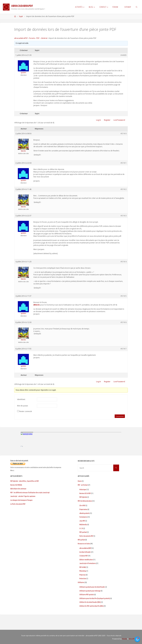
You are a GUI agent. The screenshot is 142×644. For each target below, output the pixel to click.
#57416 (124, 322)
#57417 (124, 349)
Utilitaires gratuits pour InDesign (90, 591)
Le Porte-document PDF (18, 504)
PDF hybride (83, 497)
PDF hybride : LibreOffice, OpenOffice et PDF (25, 481)
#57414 (124, 262)
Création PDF (84, 556)
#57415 (124, 296)
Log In (98, 120)
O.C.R (81, 528)
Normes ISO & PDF (85, 493)
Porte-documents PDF (86, 536)
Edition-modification (86, 560)
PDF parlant (83, 532)
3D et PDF (82, 505)
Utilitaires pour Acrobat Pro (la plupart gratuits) (95, 598)
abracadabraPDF (21, 38)
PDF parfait (81, 540)
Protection (83, 579)
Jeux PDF (82, 521)
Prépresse (83, 575)
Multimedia (83, 525)
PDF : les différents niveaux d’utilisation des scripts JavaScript (30, 493)
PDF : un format (83, 485)
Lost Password (119, 120)
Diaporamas (83, 509)
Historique (83, 489)
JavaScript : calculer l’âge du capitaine (23, 496)
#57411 (124, 163)
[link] (137, 7)
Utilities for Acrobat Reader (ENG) (90, 602)
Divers (80, 481)
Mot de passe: (23, 406)
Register (107, 120)
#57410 (124, 134)
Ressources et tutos (84, 544)
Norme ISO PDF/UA (16, 485)
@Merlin (37, 305)
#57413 (124, 216)
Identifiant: (21, 399)
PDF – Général (42, 38)
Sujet (21, 16)
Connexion (120, 416)
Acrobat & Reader (85, 552)
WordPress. (134, 639)
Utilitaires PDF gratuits (87, 595)
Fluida (124, 639)
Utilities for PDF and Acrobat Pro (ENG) (92, 606)
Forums (32, 38)
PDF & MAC (83, 567)
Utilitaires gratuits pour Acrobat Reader (92, 587)
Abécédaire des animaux (18, 489)
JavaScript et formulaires (88, 563)
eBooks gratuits (84, 513)
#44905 (124, 55)
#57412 (124, 189)
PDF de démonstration (85, 501)
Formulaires (83, 517)
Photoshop (83, 571)
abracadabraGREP (85, 548)
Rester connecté (26, 411)
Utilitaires (81, 582)
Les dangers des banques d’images (21, 500)
